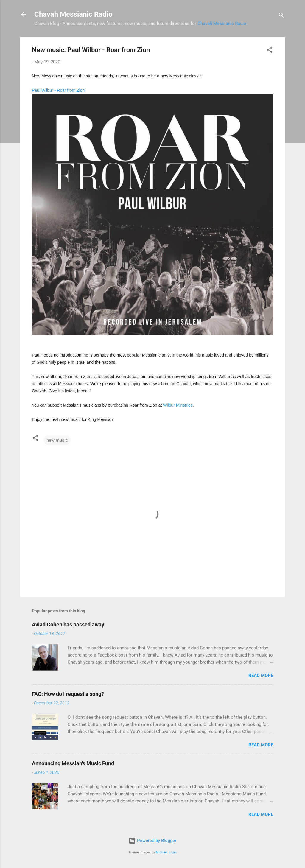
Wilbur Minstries (178, 405)
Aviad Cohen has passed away (68, 624)
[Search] (281, 16)
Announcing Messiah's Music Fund (73, 763)
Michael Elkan (166, 852)
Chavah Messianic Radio (73, 14)
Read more (261, 676)
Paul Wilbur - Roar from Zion (58, 90)
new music (57, 440)
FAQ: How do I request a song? (68, 694)
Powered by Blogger (152, 841)
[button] (270, 51)
